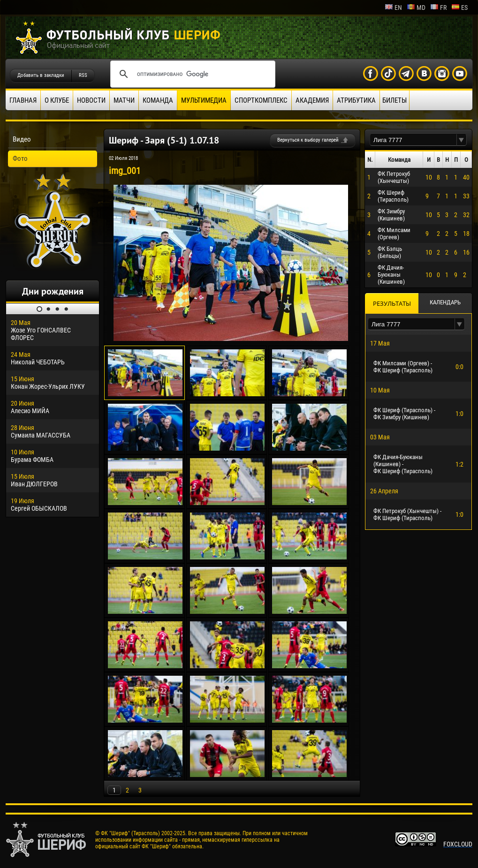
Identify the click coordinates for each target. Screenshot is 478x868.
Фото (20, 159)
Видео (22, 139)
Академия (312, 100)
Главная (23, 100)
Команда (158, 100)
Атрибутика (356, 100)
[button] (462, 140)
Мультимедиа (204, 100)
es (459, 8)
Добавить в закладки (41, 75)
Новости (91, 100)
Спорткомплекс (261, 100)
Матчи (124, 100)
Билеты (395, 100)
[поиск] (191, 74)
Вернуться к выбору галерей (308, 140)
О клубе (57, 100)
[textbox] (413, 140)
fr (438, 8)
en (393, 8)
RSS (83, 75)
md (416, 8)
